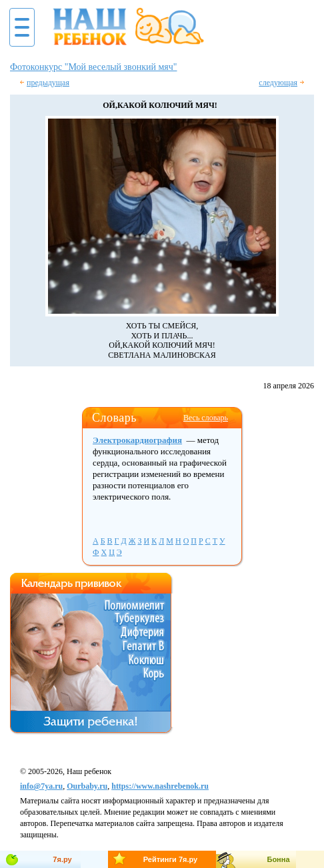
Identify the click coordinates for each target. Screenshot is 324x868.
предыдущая (48, 83)
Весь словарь (206, 418)
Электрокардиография (137, 440)
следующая (278, 83)
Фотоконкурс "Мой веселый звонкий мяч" (93, 67)
